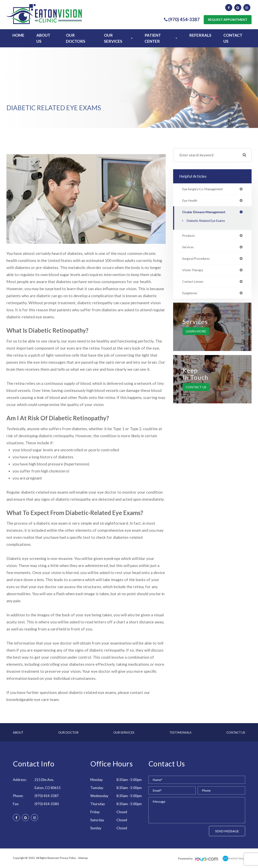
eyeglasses (191, 296)
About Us (43, 38)
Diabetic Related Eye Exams (208, 222)
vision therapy (194, 272)
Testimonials (180, 732)
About (18, 732)
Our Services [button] (118, 38)
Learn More (196, 334)
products (189, 237)
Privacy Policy (68, 858)
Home (18, 35)
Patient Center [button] (161, 38)
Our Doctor (68, 732)
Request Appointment (228, 19)
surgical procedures (198, 260)
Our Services (124, 732)
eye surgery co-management (206, 189)
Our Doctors (76, 38)
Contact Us (233, 38)
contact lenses (194, 284)
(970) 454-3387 (47, 796)
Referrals (200, 35)
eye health (191, 201)
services (189, 249)
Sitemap (83, 858)
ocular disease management (205, 213)
